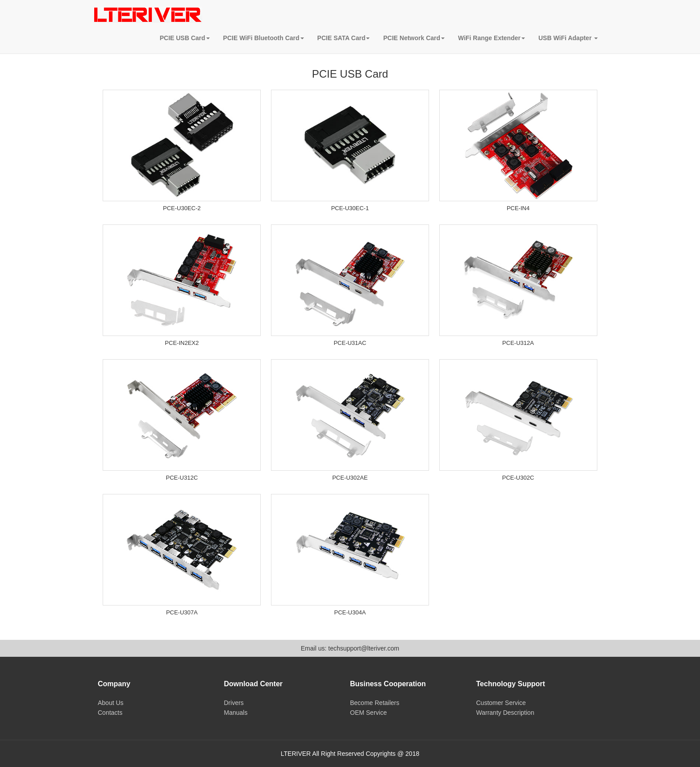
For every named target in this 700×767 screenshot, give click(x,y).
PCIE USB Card (185, 38)
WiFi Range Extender (492, 38)
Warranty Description (505, 713)
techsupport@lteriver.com (364, 648)
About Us (111, 703)
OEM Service (368, 713)
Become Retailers (375, 703)
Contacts (110, 713)
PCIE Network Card (414, 38)
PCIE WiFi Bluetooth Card (264, 38)
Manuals (236, 713)
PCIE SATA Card (344, 38)
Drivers (234, 703)
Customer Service (501, 703)
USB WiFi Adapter (568, 38)
